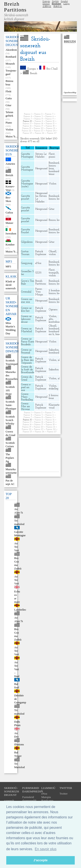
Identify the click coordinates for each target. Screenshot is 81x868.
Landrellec (20, 610)
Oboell (52, 251)
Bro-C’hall (52, 69)
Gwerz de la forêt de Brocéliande (28, 370)
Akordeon (11, 50)
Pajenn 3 (49, 114)
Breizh (9, 175)
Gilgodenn (27, 242)
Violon (9, 129)
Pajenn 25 (27, 133)
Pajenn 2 (38, 114)
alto (51, 319)
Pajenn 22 (27, 131)
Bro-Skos (8, 199)
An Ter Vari (17, 547)
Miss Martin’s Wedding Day (11, 328)
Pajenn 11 (39, 121)
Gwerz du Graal (10, 433)
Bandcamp (47, 801)
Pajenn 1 (28, 114)
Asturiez (10, 164)
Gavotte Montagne (20, 534)
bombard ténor (54, 173)
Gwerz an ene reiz (27, 301)
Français (46, 1)
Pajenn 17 (39, 126)
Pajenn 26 (40, 133)
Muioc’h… (12, 136)
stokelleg (53, 389)
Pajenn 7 (28, 119)
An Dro (16, 735)
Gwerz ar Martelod (26, 330)
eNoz (38, 263)
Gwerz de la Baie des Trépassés (27, 360)
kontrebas (54, 322)
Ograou (53, 310)
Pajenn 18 (50, 126)
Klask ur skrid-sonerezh (11, 285)
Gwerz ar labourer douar (26, 319)
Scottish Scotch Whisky (10, 420)
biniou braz (52, 167)
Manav (10, 223)
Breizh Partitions (15, 7)
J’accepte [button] (41, 860)
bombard (54, 329)
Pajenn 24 (51, 131)
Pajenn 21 (51, 128)
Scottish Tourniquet (12, 362)
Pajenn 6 (49, 116)
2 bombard (55, 290)
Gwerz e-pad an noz (26, 387)
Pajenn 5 (39, 116)
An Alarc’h (19, 511)
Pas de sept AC (10, 482)
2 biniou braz (53, 397)
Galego (66, 4)
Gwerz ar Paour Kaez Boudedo (28, 342)
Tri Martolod (19, 765)
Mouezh (10, 64)
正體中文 (47, 6)
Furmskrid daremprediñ (29, 799)
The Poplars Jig (10, 458)
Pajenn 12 (50, 121)
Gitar (9, 105)
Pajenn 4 (28, 116)
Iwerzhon (11, 233)
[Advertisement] (40, 94)
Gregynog (27, 263)
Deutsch (46, 4)
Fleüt (9, 91)
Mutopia (46, 797)
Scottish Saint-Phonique (11, 405)
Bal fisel (17, 686)
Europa (32, 69)
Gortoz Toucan (25, 253)
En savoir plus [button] (46, 849)
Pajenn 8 (39, 119)
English (55, 1)
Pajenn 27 (52, 133)
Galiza (9, 212)
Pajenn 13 (27, 124)
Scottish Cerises (10, 445)
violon (52, 254)
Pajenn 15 (50, 124)
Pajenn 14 (39, 124)
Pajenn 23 (39, 131)
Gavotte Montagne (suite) (27, 184)
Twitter (63, 794)
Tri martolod (19, 522)
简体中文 (58, 6)
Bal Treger (18, 754)
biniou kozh (55, 265)
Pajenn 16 (27, 126)
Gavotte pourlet (25, 197)
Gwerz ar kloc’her (26, 309)
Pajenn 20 (39, 128)
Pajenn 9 (49, 119)
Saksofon (54, 350)
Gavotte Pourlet (25, 231)
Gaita (9, 98)
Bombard (11, 57)
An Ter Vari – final (17, 669)
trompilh (54, 273)
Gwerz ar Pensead (26, 351)
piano (52, 157)
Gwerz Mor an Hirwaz (25, 406)
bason (59, 334)
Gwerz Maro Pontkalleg (27, 397)
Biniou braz (9, 83)
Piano (9, 123)
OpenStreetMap (70, 93)
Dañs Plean (17, 723)
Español (64, 1)
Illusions (19, 744)
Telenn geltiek (9, 114)
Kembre (10, 245)
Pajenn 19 (27, 128)
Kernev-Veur (10, 188)
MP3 (8, 266)
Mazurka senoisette (11, 471)
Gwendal (26, 292)
